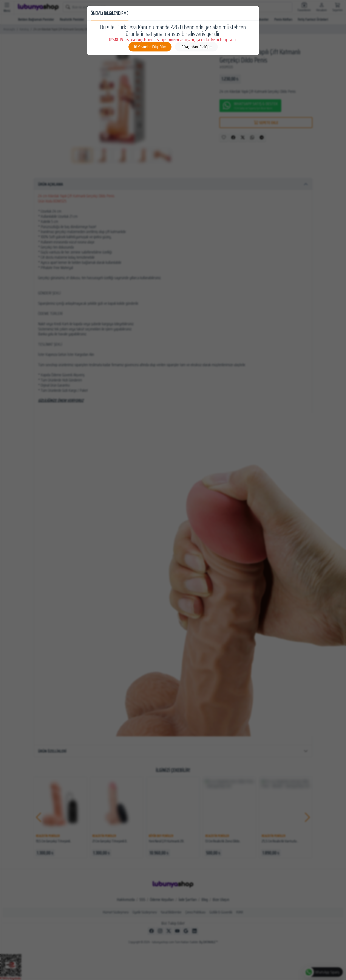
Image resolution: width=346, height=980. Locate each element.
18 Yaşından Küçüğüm (196, 47)
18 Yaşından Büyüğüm (150, 47)
